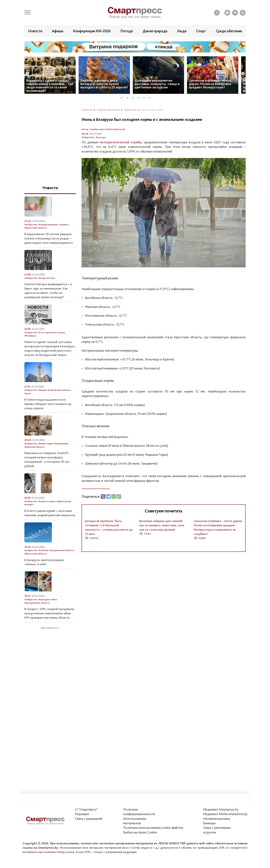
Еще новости (49, 628)
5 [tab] (145, 97)
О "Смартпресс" (86, 809)
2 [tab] (128, 97)
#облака (43, 550)
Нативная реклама (217, 819)
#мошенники (61, 443)
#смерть (64, 225)
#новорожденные (48, 225)
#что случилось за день (52, 332)
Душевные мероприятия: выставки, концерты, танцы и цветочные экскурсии (157, 84)
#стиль (51, 278)
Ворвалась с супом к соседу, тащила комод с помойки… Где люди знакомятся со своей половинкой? (50, 85)
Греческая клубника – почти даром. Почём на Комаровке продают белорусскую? (210, 84)
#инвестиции (46, 443)
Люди (182, 31)
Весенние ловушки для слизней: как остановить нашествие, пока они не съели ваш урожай (162, 525)
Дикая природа (155, 31)
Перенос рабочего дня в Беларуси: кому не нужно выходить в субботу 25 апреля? (104, 84)
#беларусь (30, 336)
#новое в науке (47, 501)
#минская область (34, 447)
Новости (35, 31)
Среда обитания (229, 31)
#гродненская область (62, 550)
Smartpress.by (48, 848)
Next (243, 74)
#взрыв (42, 390)
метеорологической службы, (121, 142)
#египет (29, 504)
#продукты (45, 599)
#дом (28, 393)
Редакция (82, 814)
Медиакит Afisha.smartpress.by (225, 814)
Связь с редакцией (89, 819)
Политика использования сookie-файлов (153, 828)
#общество (88, 137)
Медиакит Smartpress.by (221, 809)
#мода (42, 278)
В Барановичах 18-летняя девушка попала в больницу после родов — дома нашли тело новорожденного (49, 238)
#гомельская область (59, 390)
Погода (127, 31)
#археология (64, 501)
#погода (100, 137)
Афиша (58, 31)
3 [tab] (134, 97)
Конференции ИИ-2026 (92, 31)
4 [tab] (140, 97)
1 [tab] (123, 97)
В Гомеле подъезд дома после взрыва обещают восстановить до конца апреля (48, 404)
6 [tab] (151, 97)
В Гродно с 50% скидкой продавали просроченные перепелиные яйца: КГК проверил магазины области (49, 613)
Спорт (201, 31)
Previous (27, 74)
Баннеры (209, 823)
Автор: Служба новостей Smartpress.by (103, 129)
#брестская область (36, 228)
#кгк (54, 599)
